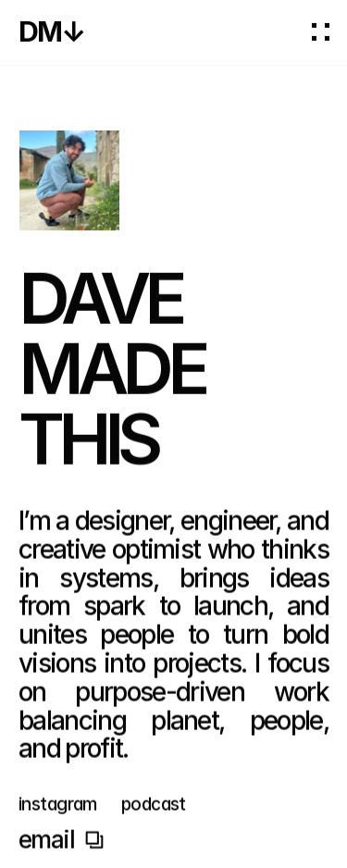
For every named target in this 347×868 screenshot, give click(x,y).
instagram (58, 807)
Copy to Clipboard (61, 843)
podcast (154, 807)
